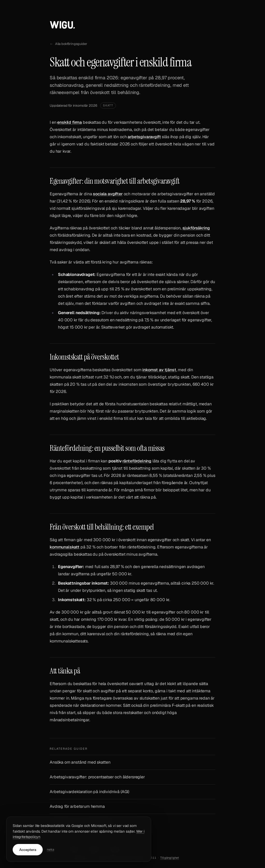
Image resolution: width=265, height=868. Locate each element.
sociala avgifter (108, 194)
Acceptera (28, 850)
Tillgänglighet (170, 858)
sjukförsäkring (196, 228)
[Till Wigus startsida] (62, 26)
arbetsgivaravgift (144, 137)
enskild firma (69, 122)
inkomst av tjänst (159, 370)
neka (50, 849)
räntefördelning (137, 461)
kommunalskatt (65, 547)
